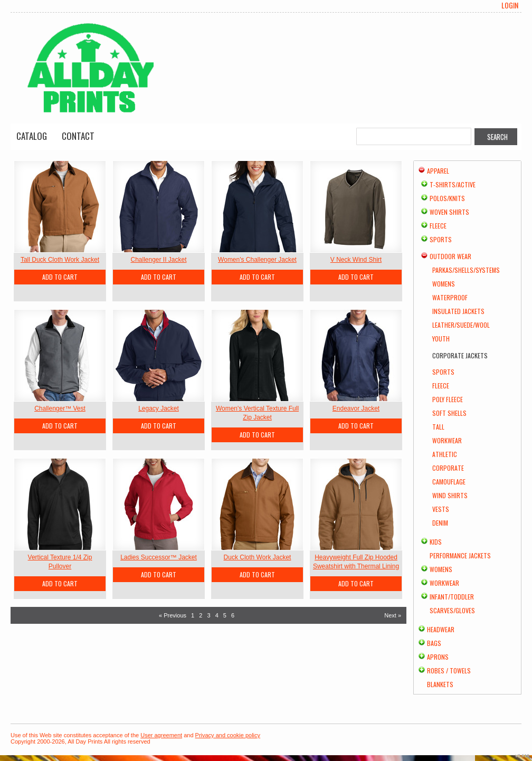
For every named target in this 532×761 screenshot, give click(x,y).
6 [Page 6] (233, 615)
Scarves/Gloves (452, 610)
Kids (436, 542)
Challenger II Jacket (158, 260)
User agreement (161, 735)
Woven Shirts (449, 212)
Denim (440, 523)
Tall (438, 427)
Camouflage (449, 482)
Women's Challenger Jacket (257, 260)
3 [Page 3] (208, 615)
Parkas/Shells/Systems (466, 270)
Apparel (438, 171)
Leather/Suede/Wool (461, 325)
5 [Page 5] (225, 615)
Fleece (438, 226)
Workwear (447, 440)
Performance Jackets (460, 555)
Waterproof (450, 297)
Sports (441, 239)
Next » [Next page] (393, 615)
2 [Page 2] (201, 615)
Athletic (445, 454)
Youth (441, 339)
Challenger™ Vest (60, 408)
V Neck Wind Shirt (356, 260)
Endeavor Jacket (356, 408)
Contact (78, 136)
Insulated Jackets (458, 311)
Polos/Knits (447, 198)
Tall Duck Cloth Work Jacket (60, 260)
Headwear (441, 629)
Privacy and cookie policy (228, 735)
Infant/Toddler (452, 597)
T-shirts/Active (453, 184)
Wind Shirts (450, 495)
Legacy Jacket (159, 408)
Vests (441, 509)
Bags (434, 643)
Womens (444, 284)
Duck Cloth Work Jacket (258, 557)
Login (510, 5)
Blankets (440, 684)
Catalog (32, 136)
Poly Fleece (448, 399)
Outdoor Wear (450, 256)
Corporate (448, 468)
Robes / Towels (449, 670)
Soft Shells (449, 413)
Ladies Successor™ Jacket (159, 557)
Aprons (438, 657)
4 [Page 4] (217, 615)
